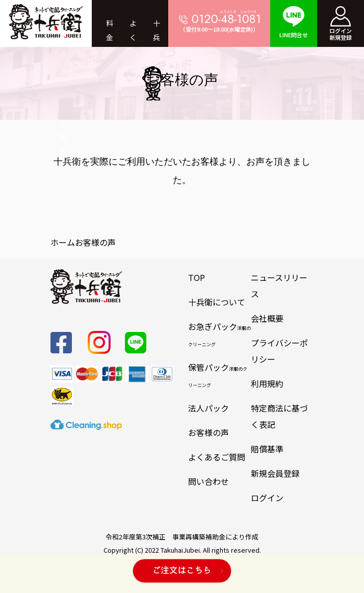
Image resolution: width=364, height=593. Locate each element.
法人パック (209, 408)
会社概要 (267, 318)
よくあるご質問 (217, 457)
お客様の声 (209, 432)
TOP (197, 277)
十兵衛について (217, 302)
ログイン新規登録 (341, 24)
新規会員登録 (275, 473)
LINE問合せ (294, 22)
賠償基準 (267, 449)
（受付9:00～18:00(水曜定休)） (219, 21)
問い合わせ (209, 481)
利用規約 (267, 383)
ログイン (267, 498)
